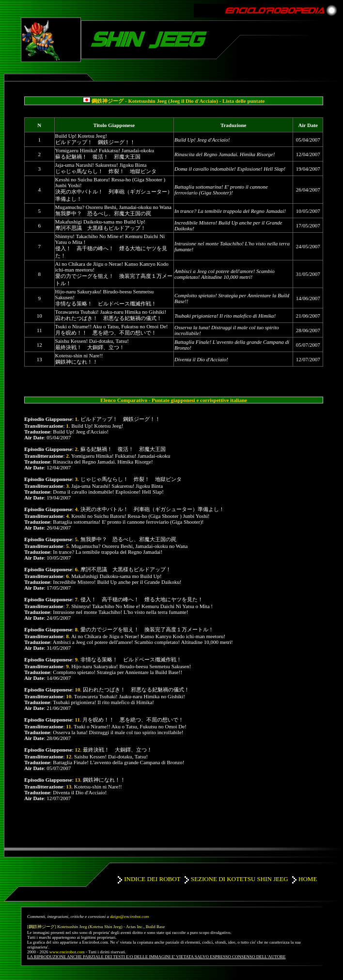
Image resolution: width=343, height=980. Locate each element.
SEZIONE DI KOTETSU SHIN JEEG (240, 879)
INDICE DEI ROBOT (152, 879)
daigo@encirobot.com (129, 916)
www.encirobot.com (67, 952)
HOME (308, 879)
